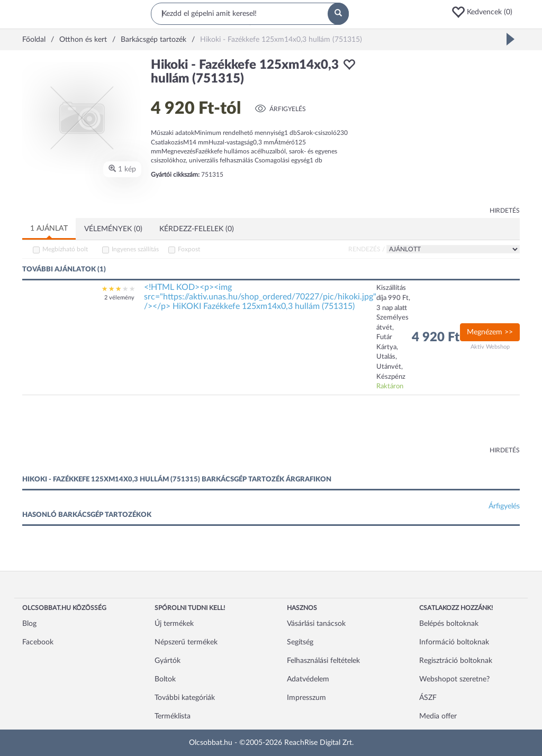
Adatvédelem (308, 679)
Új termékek (174, 624)
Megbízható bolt (65, 249)
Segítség (300, 642)
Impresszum (306, 698)
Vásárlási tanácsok (316, 624)
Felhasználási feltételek (323, 661)
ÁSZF (428, 698)
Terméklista (173, 716)
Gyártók (168, 661)
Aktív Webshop (490, 347)
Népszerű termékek (186, 642)
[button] (485, 12)
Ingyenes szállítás (135, 249)
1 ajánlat (49, 229)
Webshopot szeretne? (454, 679)
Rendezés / (367, 249)
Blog (29, 624)
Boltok (165, 679)
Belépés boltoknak (449, 624)
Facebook (38, 642)
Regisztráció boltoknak (456, 661)
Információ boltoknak (454, 642)
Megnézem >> (490, 332)
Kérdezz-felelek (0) (197, 229)
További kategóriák (185, 698)
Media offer (438, 716)
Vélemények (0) (113, 229)
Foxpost (189, 249)
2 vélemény (119, 298)
